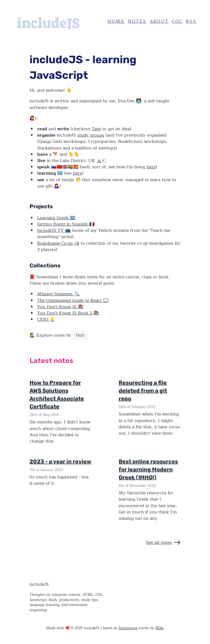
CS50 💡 (46, 319)
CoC (177, 21)
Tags (96, 129)
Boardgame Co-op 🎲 (58, 243)
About (159, 21)
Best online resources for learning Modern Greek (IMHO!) (148, 469)
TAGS (80, 335)
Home (116, 21)
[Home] (55, 22)
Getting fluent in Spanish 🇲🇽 (66, 224)
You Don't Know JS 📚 (60, 307)
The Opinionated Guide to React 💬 (73, 301)
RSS (191, 21)
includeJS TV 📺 (54, 230)
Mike (160, 628)
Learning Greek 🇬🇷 (56, 218)
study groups (91, 135)
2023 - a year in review (60, 461)
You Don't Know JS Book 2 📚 (68, 313)
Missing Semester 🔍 (59, 294)
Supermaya (128, 628)
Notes (137, 21)
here (151, 167)
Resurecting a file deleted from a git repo (143, 391)
